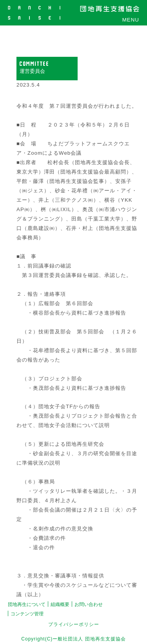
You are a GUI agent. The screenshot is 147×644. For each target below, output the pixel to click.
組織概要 (60, 604)
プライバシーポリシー (74, 624)
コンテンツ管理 (27, 614)
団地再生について (27, 604)
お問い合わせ (89, 604)
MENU (131, 20)
